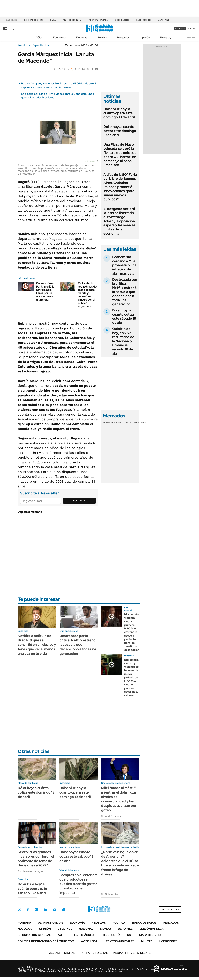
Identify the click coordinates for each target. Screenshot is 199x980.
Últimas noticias (50, 923)
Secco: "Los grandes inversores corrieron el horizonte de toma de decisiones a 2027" (36, 859)
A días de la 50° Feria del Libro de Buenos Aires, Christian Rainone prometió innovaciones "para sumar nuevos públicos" (120, 187)
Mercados (171, 923)
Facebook (28, 910)
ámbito (22, 45)
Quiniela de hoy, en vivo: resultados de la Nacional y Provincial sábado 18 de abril (123, 341)
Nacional (86, 929)
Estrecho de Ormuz (34, 20)
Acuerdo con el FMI (72, 20)
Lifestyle (65, 929)
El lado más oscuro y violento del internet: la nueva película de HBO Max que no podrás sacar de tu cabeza (132, 678)
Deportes (125, 929)
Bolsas (117, 423)
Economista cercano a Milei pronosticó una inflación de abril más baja (124, 265)
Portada (24, 923)
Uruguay (166, 38)
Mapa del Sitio (150, 935)
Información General (34, 935)
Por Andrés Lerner (111, 816)
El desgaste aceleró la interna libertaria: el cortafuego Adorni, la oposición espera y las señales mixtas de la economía (119, 221)
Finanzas (82, 38)
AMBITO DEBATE (132, 953)
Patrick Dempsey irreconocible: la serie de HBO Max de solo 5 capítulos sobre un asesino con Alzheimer (59, 85)
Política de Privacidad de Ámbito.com (46, 941)
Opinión (145, 38)
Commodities (129, 423)
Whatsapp (64, 910)
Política (102, 38)
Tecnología (111, 935)
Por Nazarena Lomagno (30, 871)
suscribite (180, 28)
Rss (130, 935)
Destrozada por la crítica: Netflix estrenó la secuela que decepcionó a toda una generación (125, 292)
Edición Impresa (152, 929)
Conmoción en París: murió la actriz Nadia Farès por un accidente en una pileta (45, 291)
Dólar (39, 38)
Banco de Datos (144, 923)
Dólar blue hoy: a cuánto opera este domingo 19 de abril (119, 113)
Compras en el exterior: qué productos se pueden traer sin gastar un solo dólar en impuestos (78, 884)
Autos (63, 935)
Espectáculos (41, 45)
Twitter (19, 910)
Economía (59, 38)
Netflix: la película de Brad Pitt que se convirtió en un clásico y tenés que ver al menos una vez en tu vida (37, 645)
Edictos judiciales (120, 941)
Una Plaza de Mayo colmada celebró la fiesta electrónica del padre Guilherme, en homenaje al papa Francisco (120, 155)
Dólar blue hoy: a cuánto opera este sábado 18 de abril (32, 889)
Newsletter (191, 37)
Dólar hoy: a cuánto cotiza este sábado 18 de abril (124, 316)
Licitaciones (168, 941)
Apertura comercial (99, 20)
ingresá (191, 28)
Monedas (108, 423)
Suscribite (79, 501)
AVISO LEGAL (90, 941)
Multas (147, 941)
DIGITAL (62, 953)
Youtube (55, 910)
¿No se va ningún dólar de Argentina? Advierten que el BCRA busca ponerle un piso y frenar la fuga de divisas (120, 863)
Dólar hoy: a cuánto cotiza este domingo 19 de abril (120, 131)
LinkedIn (45, 910)
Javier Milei (164, 20)
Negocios (123, 38)
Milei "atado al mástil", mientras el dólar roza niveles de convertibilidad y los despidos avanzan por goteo (119, 799)
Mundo (106, 929)
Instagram (36, 910)
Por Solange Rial (110, 894)
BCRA (53, 20)
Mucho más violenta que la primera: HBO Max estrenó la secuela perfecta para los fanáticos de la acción (132, 632)
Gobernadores (122, 20)
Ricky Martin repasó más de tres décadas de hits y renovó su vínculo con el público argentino (87, 295)
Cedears (141, 423)
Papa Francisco (144, 20)
